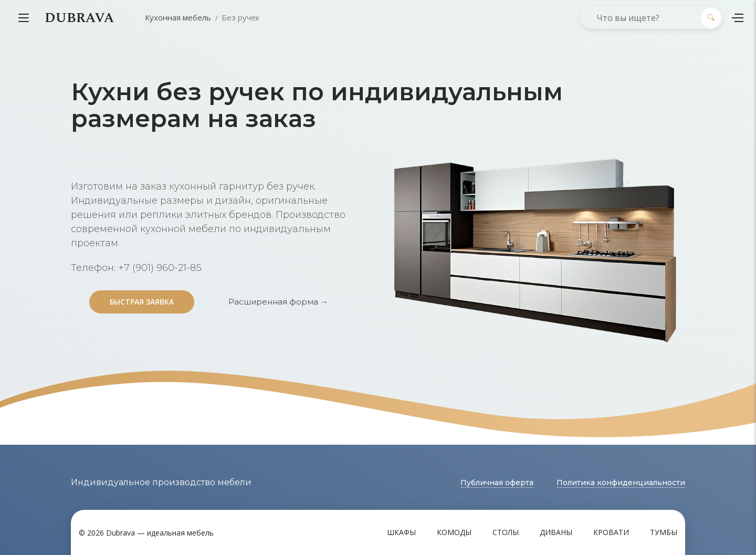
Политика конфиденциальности (621, 483)
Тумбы (664, 532)
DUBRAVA (79, 18)
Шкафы (401, 532)
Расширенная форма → (278, 302)
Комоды (454, 532)
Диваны (556, 532)
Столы (506, 532)
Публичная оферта (497, 483)
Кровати (611, 532)
